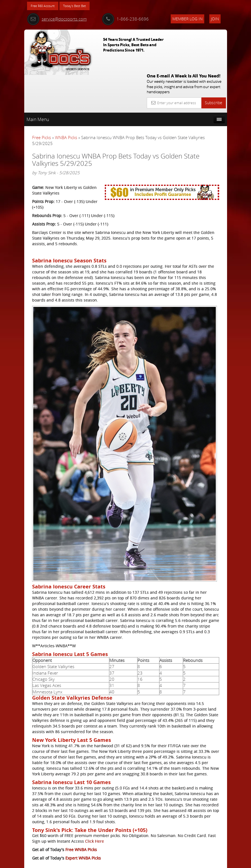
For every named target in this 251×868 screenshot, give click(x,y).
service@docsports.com (57, 19)
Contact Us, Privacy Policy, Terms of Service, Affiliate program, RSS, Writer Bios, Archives (159, 861)
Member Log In (187, 19)
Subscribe (214, 61)
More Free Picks (202, 120)
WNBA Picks (66, 95)
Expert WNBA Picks (83, 842)
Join (215, 19)
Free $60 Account (46, 6)
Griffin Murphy (205, 180)
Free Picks (42, 95)
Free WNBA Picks (81, 833)
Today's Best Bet (85, 6)
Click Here (42, 825)
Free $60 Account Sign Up (198, 229)
